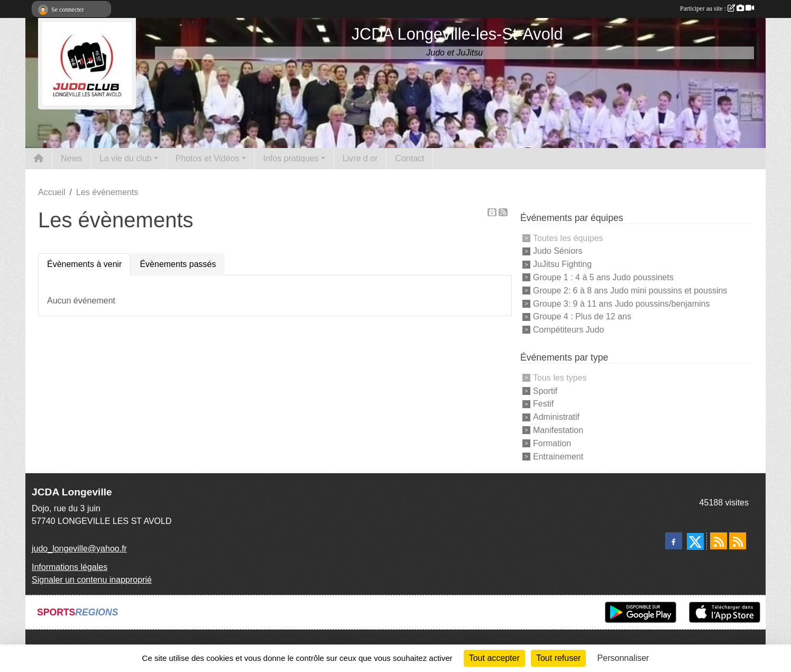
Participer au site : (717, 8)
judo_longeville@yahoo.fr (79, 549)
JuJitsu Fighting (562, 264)
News (71, 158)
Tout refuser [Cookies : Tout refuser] (558, 658)
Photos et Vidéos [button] (208, 158)
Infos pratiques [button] (291, 158)
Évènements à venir (84, 264)
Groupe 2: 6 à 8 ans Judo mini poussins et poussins (630, 291)
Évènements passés (178, 264)
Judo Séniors (558, 251)
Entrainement (558, 456)
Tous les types (560, 378)
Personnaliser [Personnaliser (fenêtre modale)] (623, 658)
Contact (410, 158)
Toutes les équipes (568, 238)
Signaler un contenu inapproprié (92, 580)
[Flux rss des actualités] (719, 541)
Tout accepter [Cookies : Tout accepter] (494, 658)
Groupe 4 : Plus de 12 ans (582, 316)
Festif (543, 404)
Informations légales (70, 567)
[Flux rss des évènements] (738, 541)
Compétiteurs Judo (568, 330)
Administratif (556, 417)
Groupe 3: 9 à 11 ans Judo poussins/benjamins (621, 303)
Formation (552, 443)
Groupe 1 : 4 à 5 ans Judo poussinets (603, 277)
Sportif (545, 390)
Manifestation (558, 430)
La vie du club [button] (126, 158)
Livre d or (360, 158)
